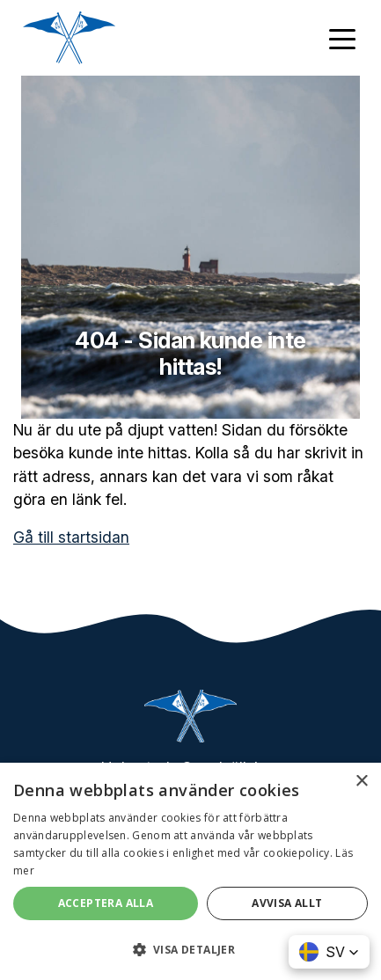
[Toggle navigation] (342, 38)
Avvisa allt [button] (287, 903)
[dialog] (190, 871)
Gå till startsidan (71, 537)
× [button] (361, 782)
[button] (329, 952)
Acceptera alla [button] (106, 903)
